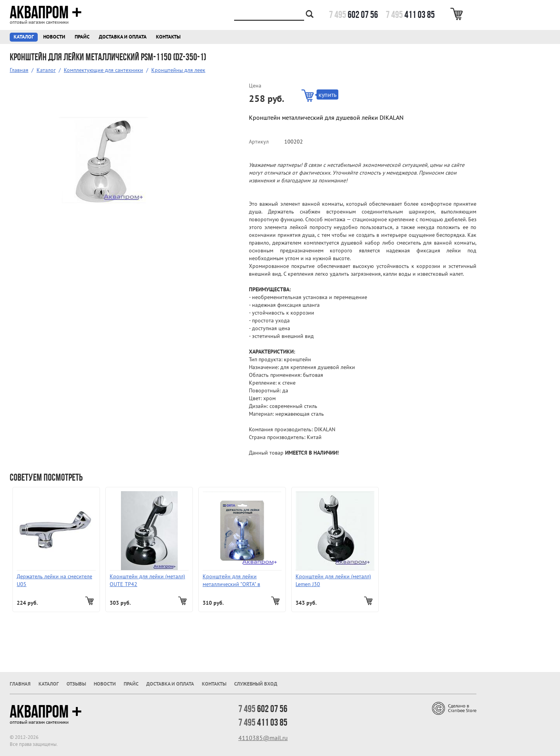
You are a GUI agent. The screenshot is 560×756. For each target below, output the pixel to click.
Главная (19, 70)
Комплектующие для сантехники (103, 70)
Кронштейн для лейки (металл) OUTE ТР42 (147, 580)
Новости (54, 37)
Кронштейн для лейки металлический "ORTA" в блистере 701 (231, 580)
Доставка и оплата (123, 37)
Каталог (24, 37)
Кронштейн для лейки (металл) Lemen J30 (333, 580)
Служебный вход (256, 684)
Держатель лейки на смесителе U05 (54, 580)
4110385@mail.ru (263, 738)
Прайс (82, 37)
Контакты (168, 37)
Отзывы (76, 684)
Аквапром (46, 12)
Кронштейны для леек (178, 70)
